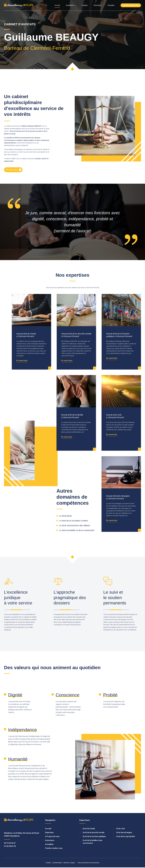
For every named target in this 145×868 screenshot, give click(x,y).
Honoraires (97, 5)
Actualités (111, 5)
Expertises (71, 5)
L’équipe (85, 5)
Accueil (57, 5)
